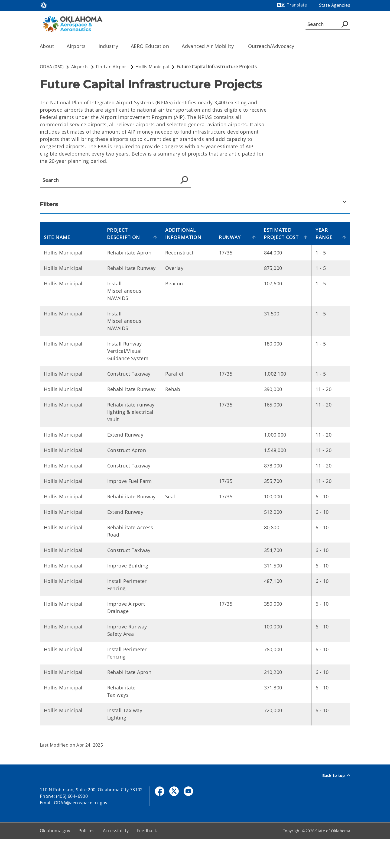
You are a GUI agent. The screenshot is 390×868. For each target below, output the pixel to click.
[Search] (328, 24)
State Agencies (335, 5)
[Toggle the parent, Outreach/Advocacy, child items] (296, 46)
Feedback (147, 860)
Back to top (336, 805)
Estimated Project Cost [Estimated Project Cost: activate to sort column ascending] (282, 237)
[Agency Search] (345, 24)
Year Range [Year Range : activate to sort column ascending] (326, 241)
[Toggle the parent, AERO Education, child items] (171, 46)
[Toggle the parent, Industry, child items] (120, 46)
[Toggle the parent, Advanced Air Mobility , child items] (237, 46)
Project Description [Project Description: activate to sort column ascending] (127, 241)
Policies (87, 860)
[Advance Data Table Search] (115, 180)
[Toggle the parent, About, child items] (56, 46)
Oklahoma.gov (55, 860)
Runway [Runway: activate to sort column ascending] (236, 244)
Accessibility (116, 860)
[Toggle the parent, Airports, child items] (88, 46)
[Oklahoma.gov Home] (44, 5)
